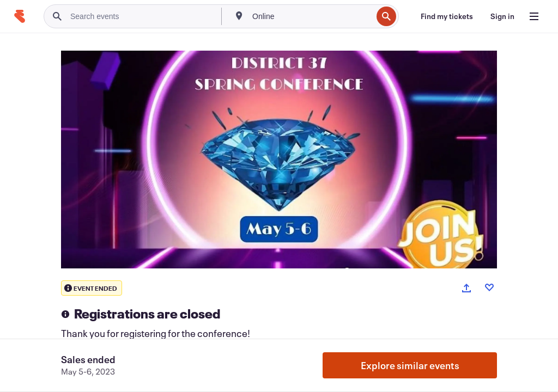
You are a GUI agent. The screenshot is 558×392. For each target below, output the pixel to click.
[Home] (20, 16)
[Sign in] (502, 16)
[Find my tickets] (447, 16)
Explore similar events (410, 365)
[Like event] (489, 287)
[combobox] (311, 16)
